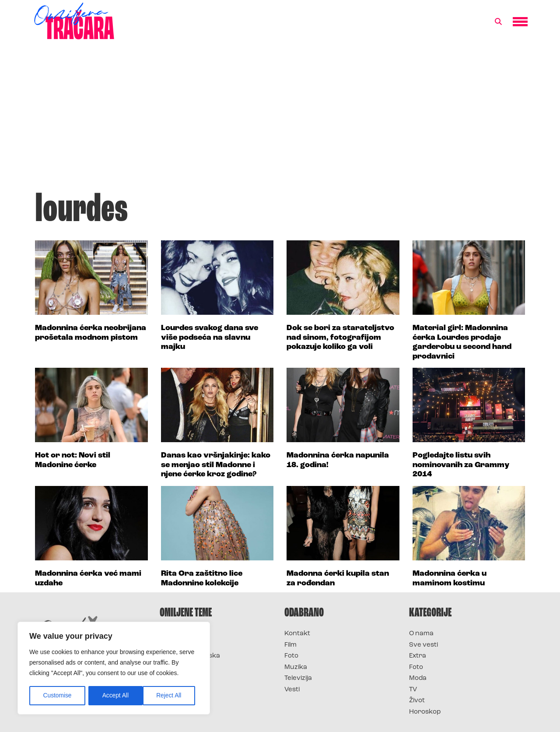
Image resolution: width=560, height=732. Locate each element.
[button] (498, 22)
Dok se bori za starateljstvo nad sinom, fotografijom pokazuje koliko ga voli (340, 338)
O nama (421, 634)
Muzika (296, 667)
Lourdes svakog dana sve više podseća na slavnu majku (210, 338)
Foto (291, 656)
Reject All (115, 696)
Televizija (298, 678)
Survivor (174, 634)
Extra (418, 656)
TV (413, 690)
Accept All (171, 696)
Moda (418, 678)
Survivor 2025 (183, 645)
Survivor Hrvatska (190, 656)
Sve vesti (423, 645)
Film (290, 645)
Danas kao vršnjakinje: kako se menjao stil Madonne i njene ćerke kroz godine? (216, 465)
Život (417, 701)
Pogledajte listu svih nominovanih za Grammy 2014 (461, 465)
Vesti (292, 690)
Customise (57, 696)
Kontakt (297, 634)
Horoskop (425, 712)
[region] (114, 669)
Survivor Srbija (184, 667)
